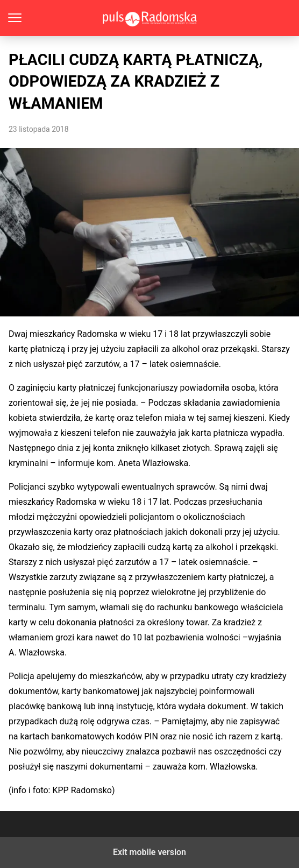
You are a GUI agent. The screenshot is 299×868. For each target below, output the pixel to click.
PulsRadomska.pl (150, 18)
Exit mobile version (149, 852)
